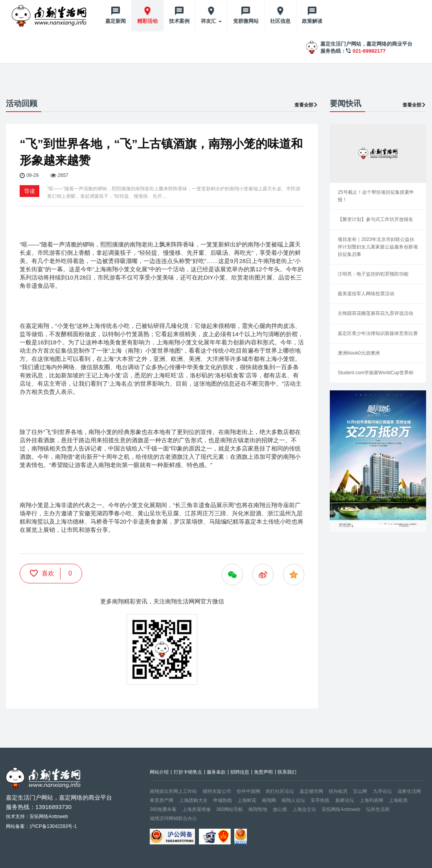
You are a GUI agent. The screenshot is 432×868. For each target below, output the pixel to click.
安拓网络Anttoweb (341, 809)
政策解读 (312, 21)
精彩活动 (147, 21)
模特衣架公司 (217, 791)
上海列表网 (371, 800)
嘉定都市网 (311, 791)
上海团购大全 (193, 800)
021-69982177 (369, 51)
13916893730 (53, 807)
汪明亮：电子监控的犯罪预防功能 (373, 274)
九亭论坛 (382, 791)
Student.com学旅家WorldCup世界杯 (376, 373)
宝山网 (360, 791)
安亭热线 (320, 800)
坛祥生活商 (378, 809)
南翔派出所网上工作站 (173, 791)
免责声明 (263, 772)
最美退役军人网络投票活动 (366, 294)
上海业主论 (304, 809)
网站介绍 (159, 772)
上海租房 (398, 800)
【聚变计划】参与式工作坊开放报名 (375, 219)
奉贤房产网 (162, 800)
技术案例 (179, 21)
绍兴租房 (338, 791)
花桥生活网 (409, 791)
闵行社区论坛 (280, 791)
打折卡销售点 (188, 772)
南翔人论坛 (293, 800)
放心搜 (280, 809)
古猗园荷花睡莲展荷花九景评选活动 (375, 313)
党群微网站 (246, 21)
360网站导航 (230, 809)
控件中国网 (248, 791)
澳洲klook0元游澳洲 (359, 353)
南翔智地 (258, 809)
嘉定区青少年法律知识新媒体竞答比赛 (378, 333)
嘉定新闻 (116, 21)
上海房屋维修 (197, 809)
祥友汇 (211, 21)
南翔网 (269, 800)
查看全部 (306, 105)
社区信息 (280, 21)
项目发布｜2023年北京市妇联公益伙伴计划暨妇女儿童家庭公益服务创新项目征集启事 (378, 247)
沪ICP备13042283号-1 (53, 826)
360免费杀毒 (163, 809)
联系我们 (287, 772)
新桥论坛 (345, 800)
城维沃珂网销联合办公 (173, 818)
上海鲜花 (247, 800)
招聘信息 (240, 772)
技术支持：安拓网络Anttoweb (37, 817)
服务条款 (216, 772)
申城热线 (222, 800)
